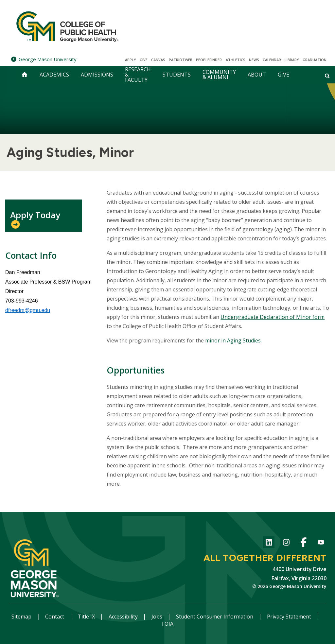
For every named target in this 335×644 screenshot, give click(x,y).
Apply (131, 60)
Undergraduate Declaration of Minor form (273, 317)
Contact (55, 617)
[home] (25, 75)
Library (292, 60)
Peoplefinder (209, 60)
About (257, 75)
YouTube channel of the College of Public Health (321, 543)
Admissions (97, 75)
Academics (54, 75)
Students (177, 75)
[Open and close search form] (327, 76)
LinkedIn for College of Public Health (269, 543)
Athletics (236, 60)
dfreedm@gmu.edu (28, 310)
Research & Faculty (138, 75)
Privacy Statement (290, 617)
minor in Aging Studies (233, 340)
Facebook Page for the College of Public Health (303, 543)
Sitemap (22, 617)
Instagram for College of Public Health (286, 543)
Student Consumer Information (215, 617)
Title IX (87, 617)
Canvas (158, 60)
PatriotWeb (181, 60)
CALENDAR (272, 60)
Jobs (158, 617)
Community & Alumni (219, 75)
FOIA (168, 624)
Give (144, 60)
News (254, 60)
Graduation (315, 60)
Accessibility (124, 617)
